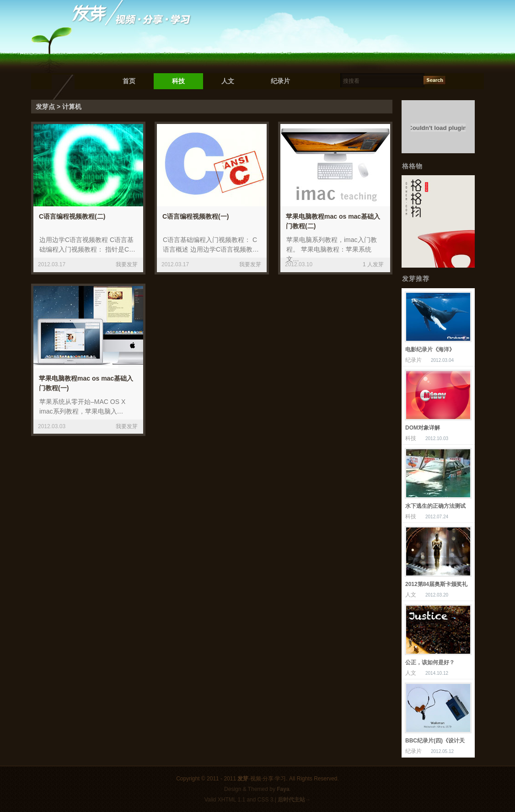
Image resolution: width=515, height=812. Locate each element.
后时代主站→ (294, 800)
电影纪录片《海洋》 (430, 350)
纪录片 (280, 81)
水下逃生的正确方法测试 (435, 506)
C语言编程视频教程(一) (196, 216)
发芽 (243, 779)
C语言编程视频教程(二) (72, 216)
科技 (178, 81)
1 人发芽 (373, 264)
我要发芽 (127, 264)
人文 (228, 81)
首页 (129, 81)
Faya (283, 789)
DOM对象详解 (423, 428)
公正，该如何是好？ (430, 662)
